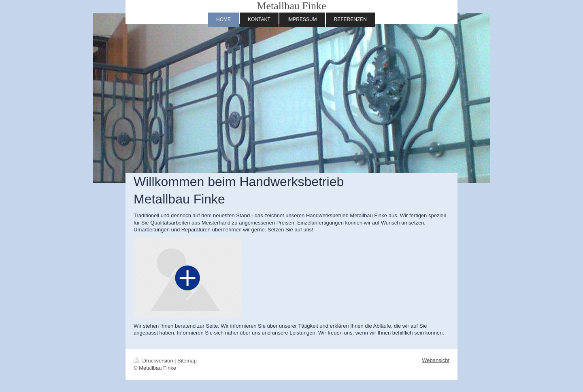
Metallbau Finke (291, 6)
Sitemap (187, 361)
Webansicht (436, 360)
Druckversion (154, 361)
